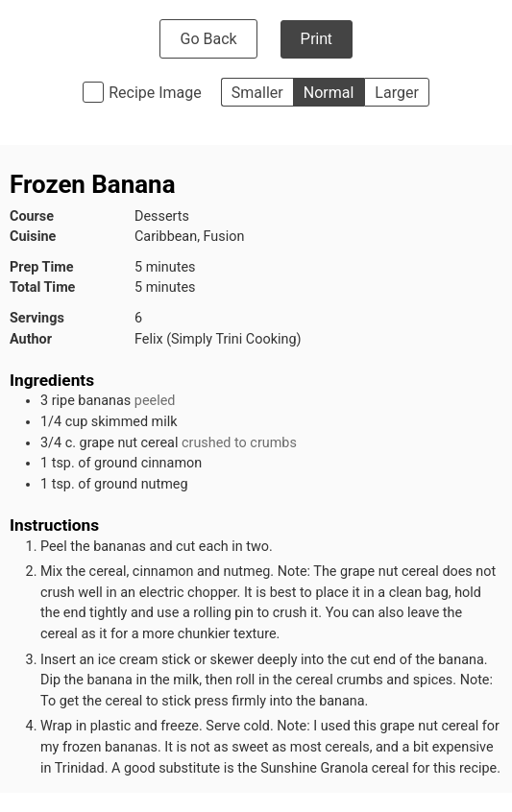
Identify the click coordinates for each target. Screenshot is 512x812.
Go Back (208, 39)
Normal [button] (329, 93)
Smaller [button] (257, 93)
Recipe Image (155, 93)
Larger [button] (396, 93)
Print (317, 39)
